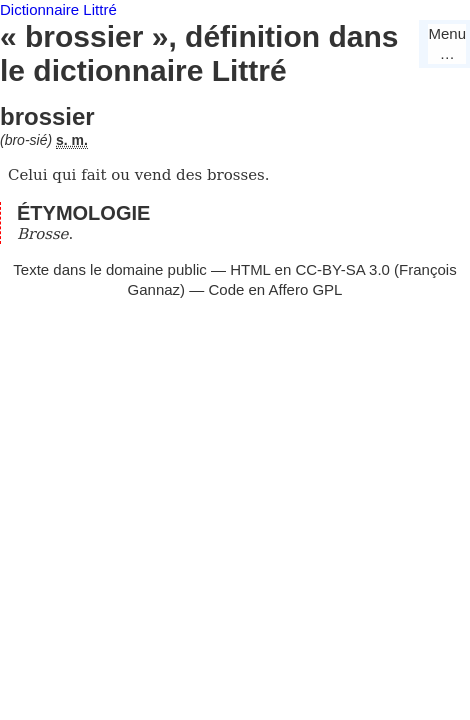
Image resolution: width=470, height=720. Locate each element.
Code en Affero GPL (275, 289)
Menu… (447, 43)
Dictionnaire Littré (58, 9)
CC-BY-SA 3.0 (342, 269)
